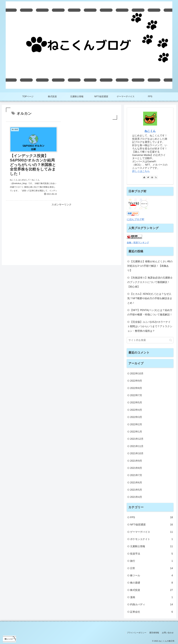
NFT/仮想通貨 (151, 525)
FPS (151, 517)
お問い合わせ (168, 633)
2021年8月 (136, 468)
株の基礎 (151, 583)
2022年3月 (136, 417)
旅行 (151, 561)
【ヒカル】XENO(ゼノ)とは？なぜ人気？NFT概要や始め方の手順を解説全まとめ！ (150, 298)
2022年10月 (137, 374)
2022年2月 (136, 424)
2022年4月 (136, 410)
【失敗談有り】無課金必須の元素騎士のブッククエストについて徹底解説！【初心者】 (150, 282)
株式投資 (151, 590)
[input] (150, 340)
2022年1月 (136, 432)
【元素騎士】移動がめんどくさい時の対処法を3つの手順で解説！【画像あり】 (150, 266)
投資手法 (151, 554)
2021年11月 (137, 446)
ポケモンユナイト (151, 539)
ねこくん (150, 131)
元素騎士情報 (151, 546)
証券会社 (151, 612)
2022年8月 (136, 388)
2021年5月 (136, 490)
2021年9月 (136, 461)
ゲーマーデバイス (151, 532)
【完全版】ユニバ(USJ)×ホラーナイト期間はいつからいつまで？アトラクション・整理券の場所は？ (150, 326)
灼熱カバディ (151, 604)
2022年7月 (136, 395)
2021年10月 (137, 453)
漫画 (151, 597)
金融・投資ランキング (138, 242)
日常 (151, 568)
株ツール (151, 575)
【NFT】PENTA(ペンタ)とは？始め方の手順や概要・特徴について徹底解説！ (150, 312)
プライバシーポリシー (137, 633)
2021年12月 (137, 439)
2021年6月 (136, 483)
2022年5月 (136, 403)
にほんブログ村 (136, 219)
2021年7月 (136, 475)
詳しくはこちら (141, 171)
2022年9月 (136, 381)
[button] (171, 340)
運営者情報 (154, 633)
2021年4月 (136, 497)
